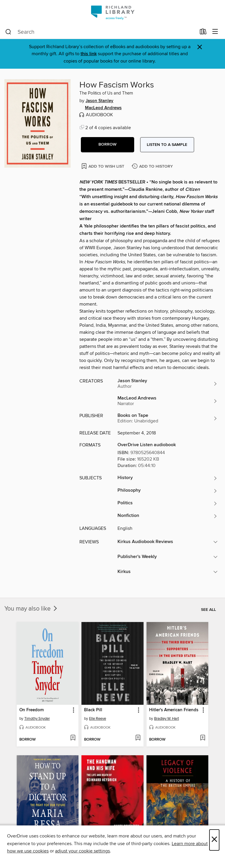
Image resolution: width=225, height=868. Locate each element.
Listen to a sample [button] (167, 145)
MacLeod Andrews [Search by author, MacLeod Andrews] (103, 108)
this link (89, 54)
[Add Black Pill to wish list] (138, 738)
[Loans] (203, 33)
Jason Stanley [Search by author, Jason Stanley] (99, 101)
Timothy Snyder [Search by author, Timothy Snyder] (37, 719)
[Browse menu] (215, 32)
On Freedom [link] (31, 710)
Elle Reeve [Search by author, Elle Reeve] (98, 719)
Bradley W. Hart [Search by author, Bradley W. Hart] (167, 719)
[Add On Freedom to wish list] (73, 738)
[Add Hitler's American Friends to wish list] (203, 738)
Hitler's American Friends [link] (174, 710)
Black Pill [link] (93, 710)
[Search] (8, 32)
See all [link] (208, 610)
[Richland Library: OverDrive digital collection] (112, 12)
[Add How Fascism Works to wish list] (103, 166)
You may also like (31, 609)
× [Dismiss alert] (200, 47)
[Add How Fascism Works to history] (153, 167)
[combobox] (101, 32)
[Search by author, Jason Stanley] (168, 384)
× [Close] (214, 840)
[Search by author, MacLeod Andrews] (168, 401)
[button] (108, 145)
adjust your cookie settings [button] (82, 851)
